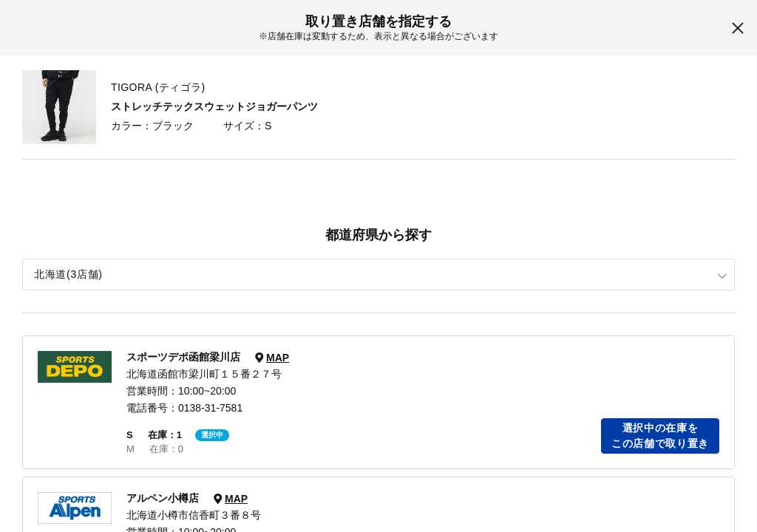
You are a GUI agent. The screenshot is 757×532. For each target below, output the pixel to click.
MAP (278, 358)
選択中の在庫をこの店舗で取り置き (660, 436)
